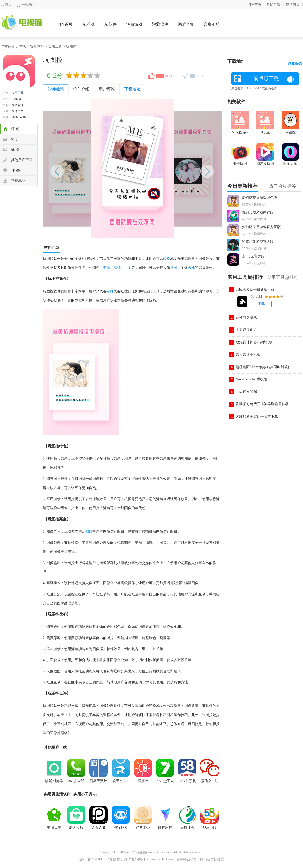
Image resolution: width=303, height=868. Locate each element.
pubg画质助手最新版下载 (255, 289)
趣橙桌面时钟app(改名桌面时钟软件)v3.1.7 (266, 367)
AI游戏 (89, 24)
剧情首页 (293, 4)
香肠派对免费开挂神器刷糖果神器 (262, 404)
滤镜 (117, 268)
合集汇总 (212, 24)
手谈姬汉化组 (246, 330)
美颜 (107, 268)
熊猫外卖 (121, 828)
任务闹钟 (143, 828)
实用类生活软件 (57, 794)
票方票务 (98, 828)
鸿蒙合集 (186, 24)
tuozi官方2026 (246, 392)
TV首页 (6, 4)
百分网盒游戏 (246, 317)
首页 (23, 47)
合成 (191, 268)
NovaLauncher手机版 (251, 379)
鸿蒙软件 (160, 24)
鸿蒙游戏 (134, 24)
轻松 (167, 259)
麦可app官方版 (253, 256)
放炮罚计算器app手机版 (254, 342)
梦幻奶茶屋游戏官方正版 (261, 227)
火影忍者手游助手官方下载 (257, 416)
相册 (89, 532)
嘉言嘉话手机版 (248, 355)
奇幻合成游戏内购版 (258, 212)
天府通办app (187, 829)
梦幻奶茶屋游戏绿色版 (260, 198)
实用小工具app (86, 794)
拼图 (128, 268)
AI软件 (110, 24)
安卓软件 (37, 47)
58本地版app (210, 829)
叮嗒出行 (165, 828)
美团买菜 (54, 828)
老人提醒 (76, 828)
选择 (110, 291)
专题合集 (273, 4)
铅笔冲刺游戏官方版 (258, 242)
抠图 (174, 268)
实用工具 (55, 47)
